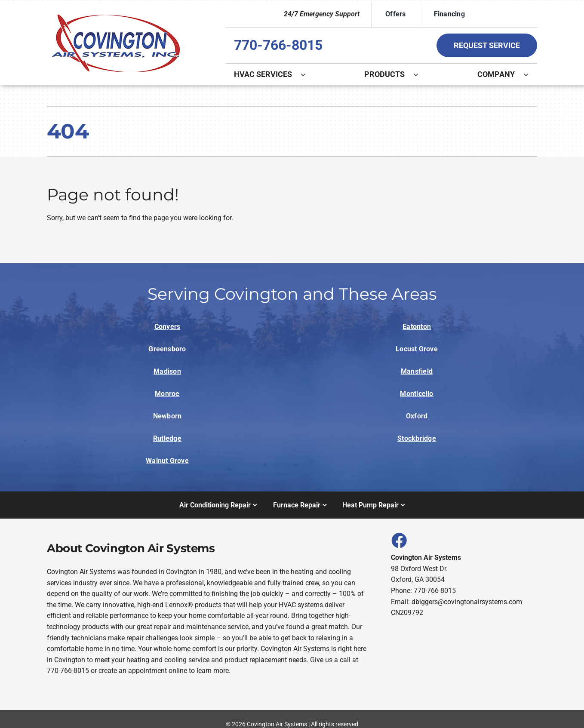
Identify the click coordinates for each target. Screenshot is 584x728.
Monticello (416, 394)
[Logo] (116, 14)
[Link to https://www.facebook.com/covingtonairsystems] (399, 540)
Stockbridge (417, 438)
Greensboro (167, 349)
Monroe (167, 394)
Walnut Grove (167, 461)
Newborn (168, 416)
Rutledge (167, 438)
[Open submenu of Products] (420, 74)
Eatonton (417, 327)
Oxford (417, 416)
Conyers (168, 327)
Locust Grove (417, 349)
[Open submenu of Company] (530, 74)
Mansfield (417, 371)
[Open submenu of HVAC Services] (307, 74)
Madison (167, 371)
